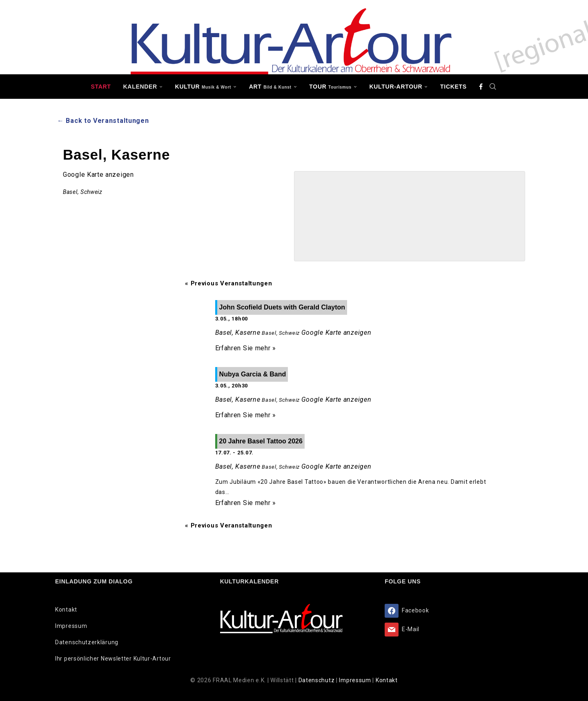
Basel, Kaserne (238, 333)
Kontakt (66, 610)
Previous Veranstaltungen (228, 283)
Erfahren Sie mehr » (246, 348)
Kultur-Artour (396, 87)
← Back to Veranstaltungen (103, 121)
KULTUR (203, 87)
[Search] (493, 87)
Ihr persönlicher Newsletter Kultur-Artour (113, 659)
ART (270, 87)
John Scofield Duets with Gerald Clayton (282, 307)
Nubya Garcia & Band (253, 374)
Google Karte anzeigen (98, 175)
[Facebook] (481, 87)
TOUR (330, 87)
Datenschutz (317, 680)
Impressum (71, 626)
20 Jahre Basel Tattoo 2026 (261, 441)
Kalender (140, 87)
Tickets (453, 87)
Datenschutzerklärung (87, 642)
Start (101, 87)
